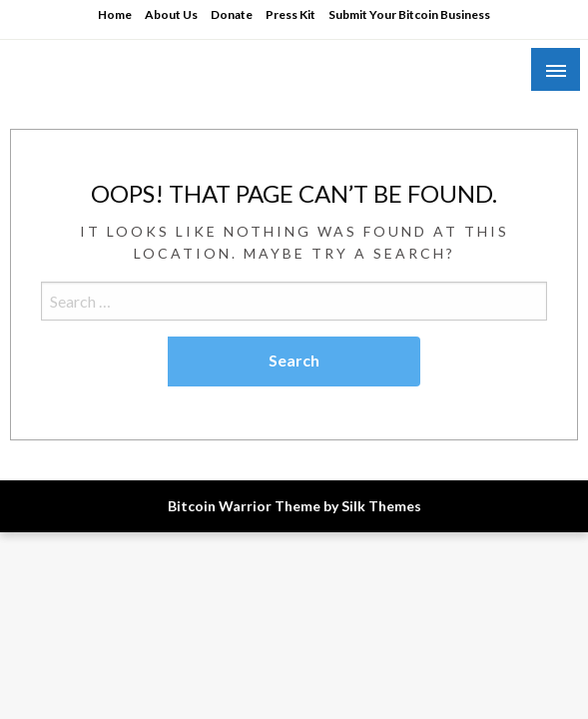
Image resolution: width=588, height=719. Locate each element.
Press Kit (291, 14)
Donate (232, 14)
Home (115, 14)
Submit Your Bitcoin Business (409, 14)
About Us (171, 14)
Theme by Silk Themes (348, 506)
